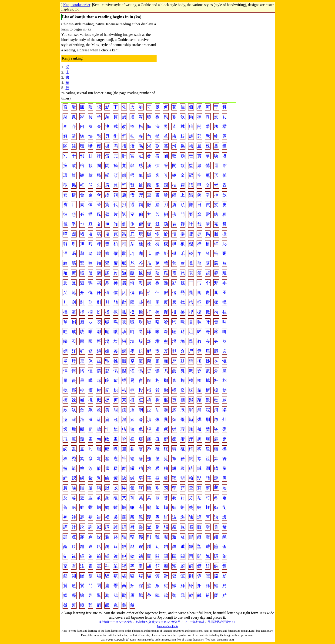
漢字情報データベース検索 (115, 622)
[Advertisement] (197, 60)
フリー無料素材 (194, 622)
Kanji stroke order (77, 5)
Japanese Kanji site (167, 626)
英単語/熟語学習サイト (222, 622)
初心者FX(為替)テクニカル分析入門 (158, 622)
